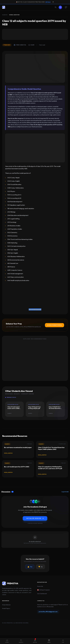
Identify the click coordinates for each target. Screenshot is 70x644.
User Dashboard (42, 594)
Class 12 (5, 15)
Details (48, 2)
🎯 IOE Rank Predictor (44, 590)
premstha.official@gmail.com (48, 612)
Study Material (6, 605)
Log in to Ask (65, 492)
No (40, 567)
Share (31, 45)
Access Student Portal (55, 325)
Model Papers (6, 608)
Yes (30, 567)
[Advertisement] (35, 34)
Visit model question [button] (35, 309)
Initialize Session (35, 518)
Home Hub (40, 586)
